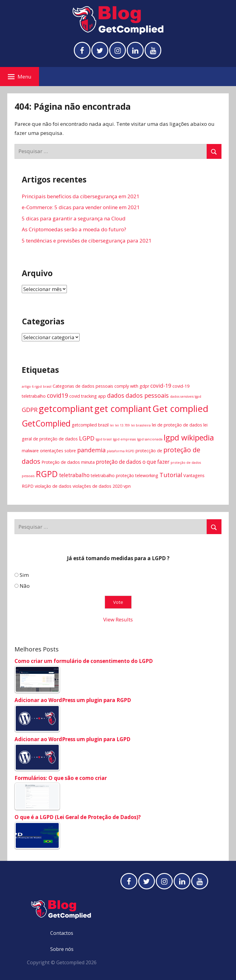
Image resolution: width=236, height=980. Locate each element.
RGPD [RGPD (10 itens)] (47, 474)
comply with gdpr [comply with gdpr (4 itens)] (132, 386)
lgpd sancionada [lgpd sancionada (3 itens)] (150, 439)
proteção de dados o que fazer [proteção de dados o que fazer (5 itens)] (133, 462)
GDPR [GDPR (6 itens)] (30, 410)
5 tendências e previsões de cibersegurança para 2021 (87, 241)
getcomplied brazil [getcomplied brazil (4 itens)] (90, 425)
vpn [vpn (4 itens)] (127, 486)
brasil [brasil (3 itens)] (47, 386)
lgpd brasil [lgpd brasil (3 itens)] (104, 439)
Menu (20, 77)
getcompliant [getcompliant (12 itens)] (66, 409)
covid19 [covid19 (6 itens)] (57, 395)
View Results (118, 620)
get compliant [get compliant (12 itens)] (123, 409)
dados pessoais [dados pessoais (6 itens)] (147, 395)
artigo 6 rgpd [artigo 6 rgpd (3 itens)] (32, 386)
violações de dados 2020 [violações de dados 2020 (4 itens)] (97, 486)
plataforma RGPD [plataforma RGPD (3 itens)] (121, 451)
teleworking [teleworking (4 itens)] (147, 475)
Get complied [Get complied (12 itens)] (180, 409)
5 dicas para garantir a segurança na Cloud (74, 218)
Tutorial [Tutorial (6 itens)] (171, 475)
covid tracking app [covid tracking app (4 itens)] (88, 396)
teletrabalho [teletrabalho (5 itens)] (74, 475)
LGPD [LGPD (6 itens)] (87, 438)
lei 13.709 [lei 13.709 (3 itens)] (122, 425)
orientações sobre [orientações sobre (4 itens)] (58, 451)
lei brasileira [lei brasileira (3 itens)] (141, 425)
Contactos (62, 933)
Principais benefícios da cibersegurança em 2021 (81, 196)
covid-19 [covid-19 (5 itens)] (161, 386)
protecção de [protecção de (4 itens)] (149, 451)
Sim (24, 575)
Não (25, 586)
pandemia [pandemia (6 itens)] (91, 450)
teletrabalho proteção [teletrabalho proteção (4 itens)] (112, 475)
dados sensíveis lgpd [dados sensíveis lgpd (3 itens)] (186, 396)
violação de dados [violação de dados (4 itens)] (53, 486)
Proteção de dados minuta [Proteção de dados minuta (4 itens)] (68, 462)
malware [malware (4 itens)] (30, 451)
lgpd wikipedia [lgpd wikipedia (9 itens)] (189, 437)
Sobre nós (62, 949)
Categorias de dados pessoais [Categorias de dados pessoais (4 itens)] (83, 386)
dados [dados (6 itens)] (116, 395)
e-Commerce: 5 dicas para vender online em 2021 (81, 207)
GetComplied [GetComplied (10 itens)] (46, 423)
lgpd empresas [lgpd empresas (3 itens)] (124, 439)
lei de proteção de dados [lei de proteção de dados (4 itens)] (177, 425)
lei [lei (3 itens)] (112, 425)
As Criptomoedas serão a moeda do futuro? (74, 230)
